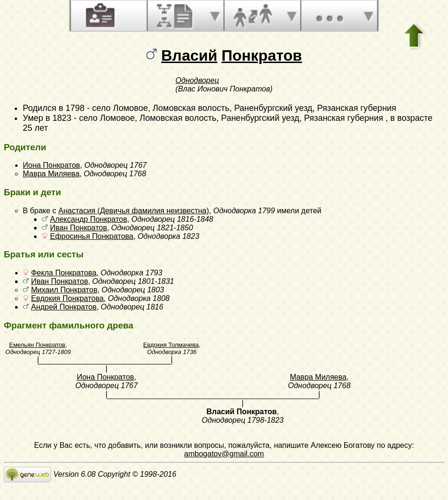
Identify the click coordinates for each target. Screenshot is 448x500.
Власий (189, 55)
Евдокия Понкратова (67, 298)
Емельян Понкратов (37, 345)
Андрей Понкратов (64, 307)
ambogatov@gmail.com (224, 454)
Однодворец (197, 80)
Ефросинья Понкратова (91, 236)
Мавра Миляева (51, 174)
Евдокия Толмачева (171, 345)
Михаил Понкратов (64, 290)
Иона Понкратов (51, 165)
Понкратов (262, 55)
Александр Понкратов (88, 219)
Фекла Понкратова (64, 273)
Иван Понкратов (78, 228)
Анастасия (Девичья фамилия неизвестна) (134, 211)
